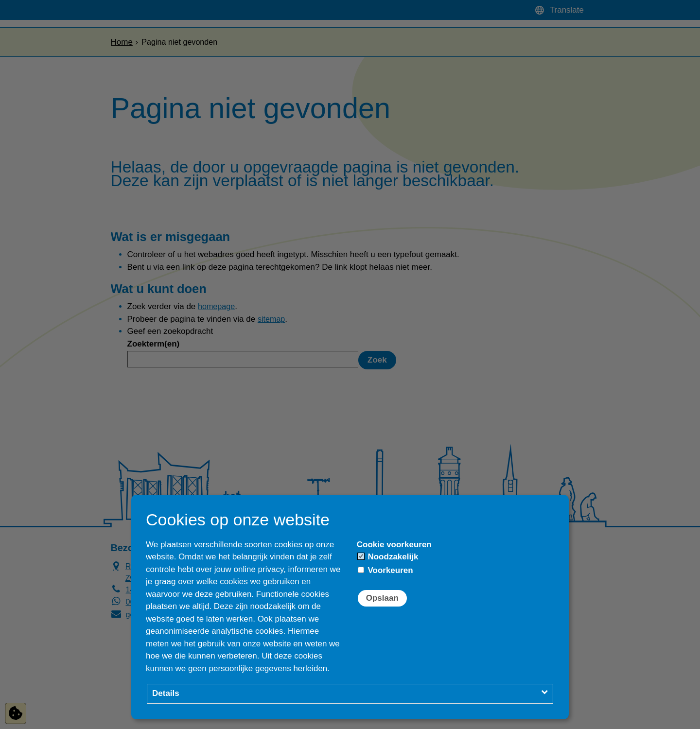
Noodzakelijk (388, 557)
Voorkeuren (385, 570)
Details (166, 693)
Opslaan (382, 598)
